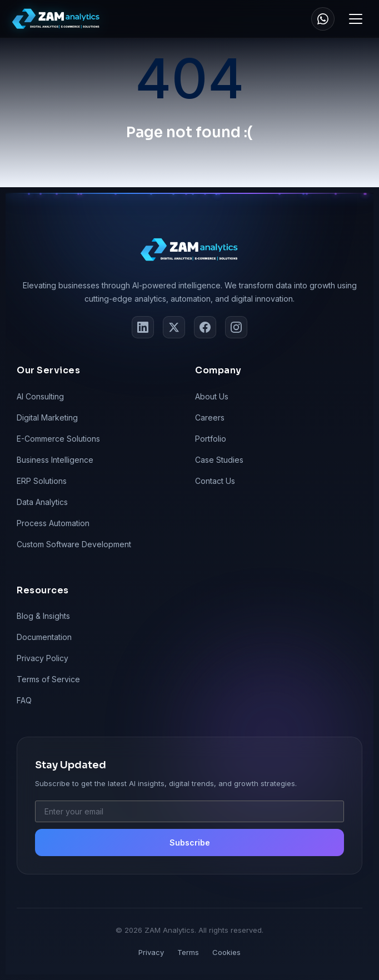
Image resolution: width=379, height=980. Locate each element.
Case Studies (219, 460)
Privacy (151, 952)
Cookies (226, 952)
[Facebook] (205, 327)
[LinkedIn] (143, 327)
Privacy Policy (43, 658)
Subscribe (190, 842)
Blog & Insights (43, 616)
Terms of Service (48, 679)
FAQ (24, 700)
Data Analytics (42, 502)
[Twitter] (174, 327)
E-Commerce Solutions (58, 439)
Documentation (44, 637)
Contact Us (215, 481)
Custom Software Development (74, 544)
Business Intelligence (55, 460)
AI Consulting (40, 396)
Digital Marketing (47, 417)
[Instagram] (236, 327)
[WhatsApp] (323, 19)
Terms (188, 952)
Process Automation (53, 523)
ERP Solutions (42, 481)
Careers (210, 417)
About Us (212, 396)
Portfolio (211, 439)
